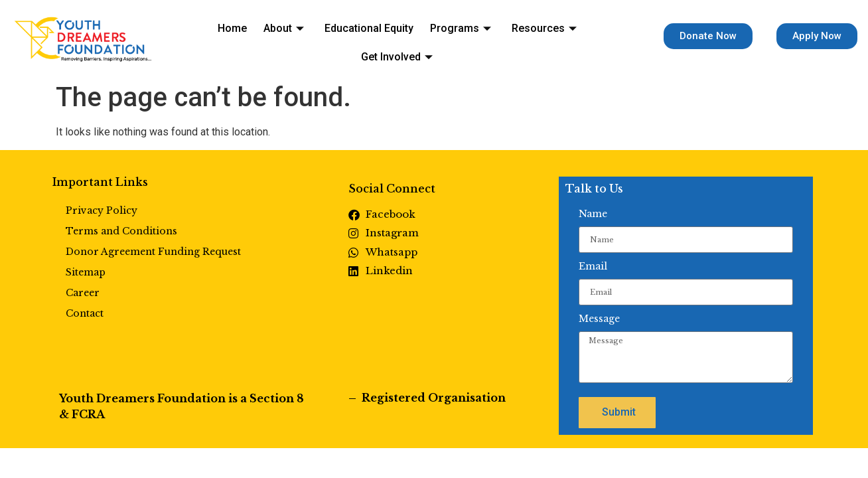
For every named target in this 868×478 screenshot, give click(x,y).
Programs (411, 38)
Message (599, 319)
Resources (489, 38)
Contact (85, 313)
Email (593, 266)
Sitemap (86, 272)
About (247, 38)
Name (593, 214)
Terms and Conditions (121, 231)
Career (83, 293)
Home (201, 38)
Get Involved (572, 38)
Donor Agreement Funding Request (153, 252)
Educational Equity (326, 38)
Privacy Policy (102, 210)
